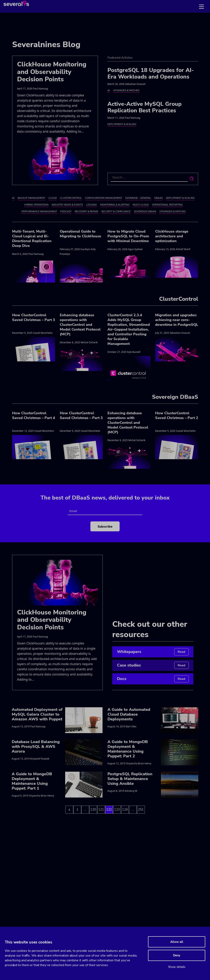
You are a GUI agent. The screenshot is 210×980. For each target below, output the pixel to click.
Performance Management (39, 212)
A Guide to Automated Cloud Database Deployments (129, 714)
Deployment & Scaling (122, 124)
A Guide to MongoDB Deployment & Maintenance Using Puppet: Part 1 (32, 781)
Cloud (53, 198)
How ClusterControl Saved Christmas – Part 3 (34, 317)
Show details (177, 967)
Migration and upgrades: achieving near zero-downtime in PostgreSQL (177, 320)
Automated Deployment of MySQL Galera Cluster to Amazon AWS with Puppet (37, 714)
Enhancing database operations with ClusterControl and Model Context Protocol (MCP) (80, 325)
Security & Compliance (116, 212)
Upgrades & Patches (126, 90)
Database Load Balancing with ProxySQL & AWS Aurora (36, 747)
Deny (177, 955)
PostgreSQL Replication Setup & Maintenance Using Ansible (130, 779)
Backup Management (31, 198)
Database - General (138, 198)
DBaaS (159, 198)
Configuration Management (104, 198)
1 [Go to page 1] (77, 810)
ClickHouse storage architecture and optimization (172, 236)
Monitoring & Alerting (115, 205)
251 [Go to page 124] (141, 810)
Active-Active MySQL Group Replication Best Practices (145, 107)
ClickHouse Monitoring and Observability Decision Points (52, 72)
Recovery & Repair (86, 212)
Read (181, 652)
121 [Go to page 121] (101, 810)
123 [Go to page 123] (117, 810)
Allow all (177, 942)
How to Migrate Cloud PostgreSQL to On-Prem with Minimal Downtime (128, 236)
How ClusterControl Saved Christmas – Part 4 (34, 415)
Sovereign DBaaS (145, 212)
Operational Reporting (167, 205)
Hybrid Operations (36, 205)
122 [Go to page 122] (109, 810)
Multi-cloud (141, 205)
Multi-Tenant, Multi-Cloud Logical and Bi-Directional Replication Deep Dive (32, 239)
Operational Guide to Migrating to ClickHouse (80, 234)
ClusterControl (71, 198)
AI (109, 90)
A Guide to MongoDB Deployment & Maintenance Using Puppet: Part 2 (128, 749)
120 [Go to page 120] (93, 810)
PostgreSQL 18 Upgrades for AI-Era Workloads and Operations (151, 73)
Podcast (66, 212)
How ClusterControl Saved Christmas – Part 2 (177, 415)
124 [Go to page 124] (125, 810)
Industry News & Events (67, 205)
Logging (91, 205)
